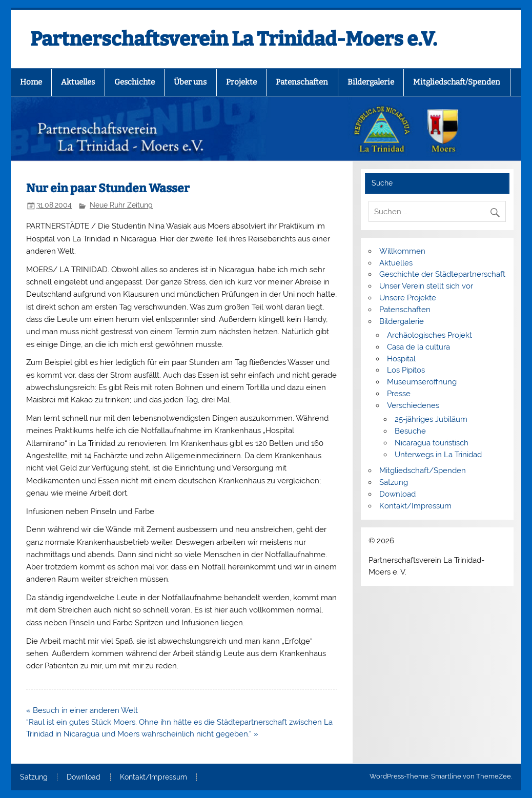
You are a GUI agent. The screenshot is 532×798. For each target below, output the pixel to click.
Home (31, 82)
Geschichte (135, 82)
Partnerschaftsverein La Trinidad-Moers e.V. (234, 39)
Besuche (410, 431)
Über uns (190, 82)
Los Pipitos (406, 370)
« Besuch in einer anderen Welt (82, 710)
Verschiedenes (413, 405)
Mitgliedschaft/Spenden (457, 82)
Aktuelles (78, 82)
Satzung (394, 482)
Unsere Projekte (408, 298)
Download (397, 494)
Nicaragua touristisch (432, 443)
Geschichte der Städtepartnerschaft (442, 274)
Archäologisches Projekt (429, 335)
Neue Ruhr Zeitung (121, 205)
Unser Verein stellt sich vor (426, 286)
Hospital (401, 359)
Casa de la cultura (418, 347)
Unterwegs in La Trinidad (438, 455)
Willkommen (402, 251)
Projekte (241, 82)
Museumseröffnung (422, 382)
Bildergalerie (371, 82)
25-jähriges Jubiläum (431, 419)
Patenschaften (302, 82)
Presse (399, 394)
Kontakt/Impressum (415, 506)
